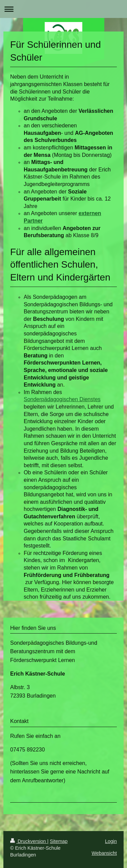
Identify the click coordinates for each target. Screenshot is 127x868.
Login (111, 841)
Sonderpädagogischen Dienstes (62, 399)
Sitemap (59, 841)
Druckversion (29, 841)
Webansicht (104, 853)
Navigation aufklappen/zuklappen (63, 9)
